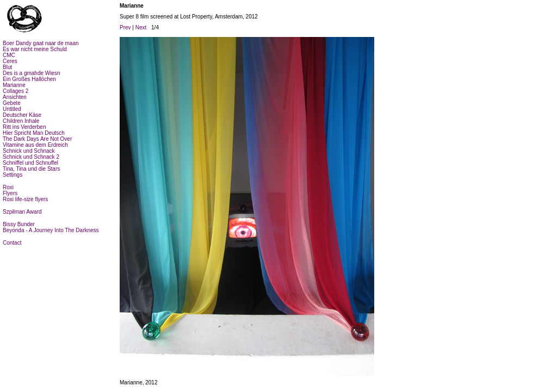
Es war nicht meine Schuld (35, 49)
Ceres (10, 61)
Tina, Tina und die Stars (31, 169)
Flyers (10, 193)
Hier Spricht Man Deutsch (34, 133)
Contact (12, 243)
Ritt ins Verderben (24, 127)
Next (141, 27)
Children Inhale (21, 121)
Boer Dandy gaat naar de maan (41, 43)
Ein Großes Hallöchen (29, 79)
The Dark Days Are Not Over (37, 139)
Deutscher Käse (22, 115)
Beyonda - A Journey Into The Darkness (51, 230)
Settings (13, 175)
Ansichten (15, 97)
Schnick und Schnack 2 (31, 157)
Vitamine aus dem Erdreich (35, 145)
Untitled (12, 109)
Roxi (8, 187)
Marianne (14, 85)
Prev (125, 27)
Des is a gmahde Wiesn (32, 73)
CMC (9, 55)
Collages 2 (16, 91)
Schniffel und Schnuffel (30, 163)
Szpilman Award (22, 212)
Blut (7, 67)
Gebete (12, 103)
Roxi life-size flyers (25, 199)
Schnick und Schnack (29, 151)
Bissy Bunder (19, 224)
